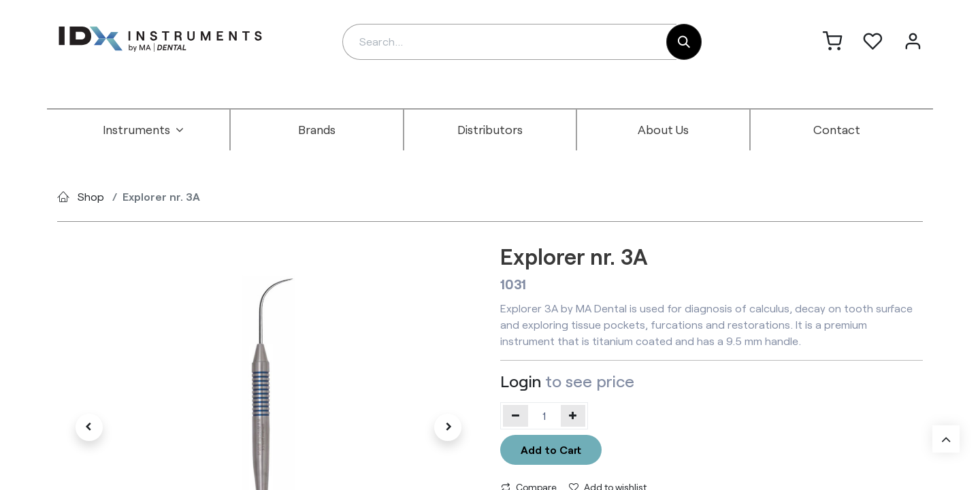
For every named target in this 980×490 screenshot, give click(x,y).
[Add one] (573, 416)
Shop (91, 196)
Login (521, 381)
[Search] (684, 42)
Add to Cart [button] (551, 450)
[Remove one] (516, 416)
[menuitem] (144, 130)
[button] (89, 427)
